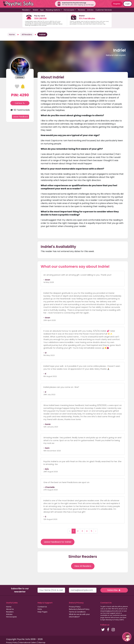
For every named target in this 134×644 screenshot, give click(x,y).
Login (128, 4)
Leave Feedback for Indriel (58, 542)
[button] (127, 637)
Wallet (35, 10)
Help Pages (42, 612)
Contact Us (42, 607)
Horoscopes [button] (69, 10)
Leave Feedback (20, 117)
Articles (90, 10)
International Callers (28, 642)
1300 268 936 (40, 18)
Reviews (82, 10)
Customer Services (104, 10)
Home (12, 34)
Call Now (20, 103)
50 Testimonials (20, 110)
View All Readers (83, 566)
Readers (10, 612)
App (42, 10)
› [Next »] (96, 531)
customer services (120, 615)
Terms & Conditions (77, 612)
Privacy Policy (75, 607)
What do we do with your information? (79, 616)
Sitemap (42, 642)
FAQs (40, 609)
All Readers (27, 34)
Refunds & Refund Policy (79, 609)
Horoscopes (11, 617)
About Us (10, 609)
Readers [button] (26, 10)
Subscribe (114, 590)
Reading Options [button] (53, 10)
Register (117, 4)
